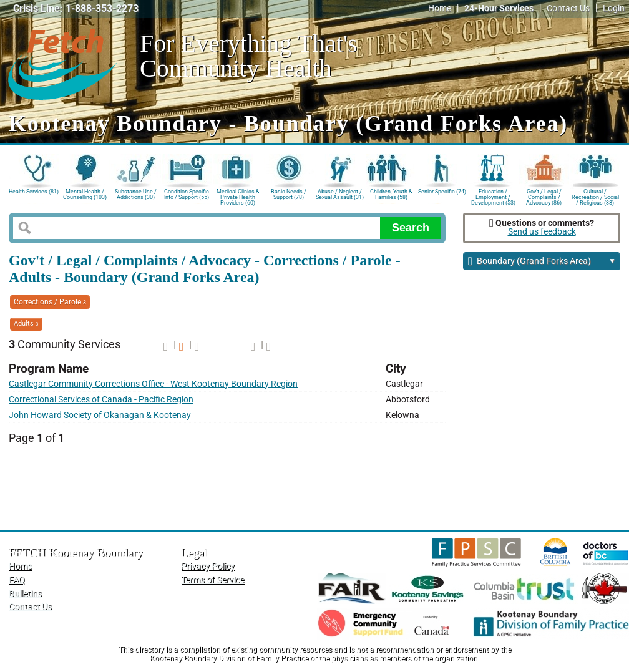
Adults (26, 324)
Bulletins (25, 594)
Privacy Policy (208, 566)
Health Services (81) (34, 192)
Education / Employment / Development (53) (493, 196)
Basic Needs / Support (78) (289, 194)
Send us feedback (542, 232)
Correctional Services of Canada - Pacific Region (101, 400)
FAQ (17, 580)
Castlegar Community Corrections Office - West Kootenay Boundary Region (153, 384)
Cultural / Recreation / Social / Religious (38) (595, 196)
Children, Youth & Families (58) (391, 194)
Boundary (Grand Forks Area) (542, 262)
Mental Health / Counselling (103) (85, 194)
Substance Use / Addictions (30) (136, 194)
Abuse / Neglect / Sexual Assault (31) (340, 194)
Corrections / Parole (50, 302)
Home (440, 8)
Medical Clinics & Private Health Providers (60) (238, 196)
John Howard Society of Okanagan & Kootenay (100, 415)
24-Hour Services (499, 8)
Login (614, 8)
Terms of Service (212, 580)
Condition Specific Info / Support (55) (187, 194)
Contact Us (568, 8)
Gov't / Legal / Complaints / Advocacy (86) (544, 196)
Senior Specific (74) (442, 192)
